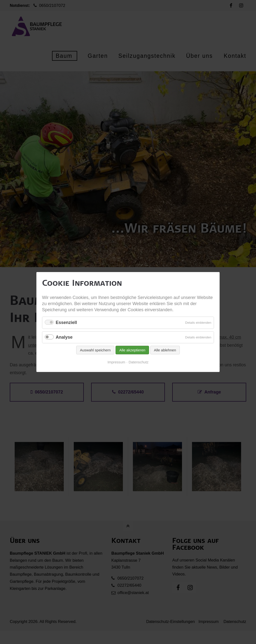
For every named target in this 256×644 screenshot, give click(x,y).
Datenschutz (139, 362)
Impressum (116, 362)
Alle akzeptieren (132, 350)
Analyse (64, 337)
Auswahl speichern (95, 350)
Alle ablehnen (165, 350)
